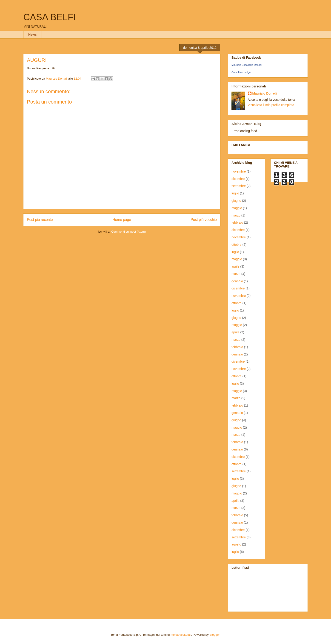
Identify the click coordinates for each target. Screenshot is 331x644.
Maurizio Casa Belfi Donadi (247, 65)
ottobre (237, 245)
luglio (235, 193)
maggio (237, 208)
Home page (122, 220)
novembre (239, 171)
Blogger (214, 635)
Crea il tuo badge (241, 72)
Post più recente (40, 220)
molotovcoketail (181, 635)
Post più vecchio (204, 220)
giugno (236, 201)
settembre (239, 186)
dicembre (238, 179)
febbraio (237, 222)
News (33, 35)
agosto (236, 544)
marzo (236, 215)
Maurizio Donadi (265, 93)
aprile (235, 266)
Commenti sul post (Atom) (128, 232)
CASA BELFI (50, 17)
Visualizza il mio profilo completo (271, 105)
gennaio (237, 281)
